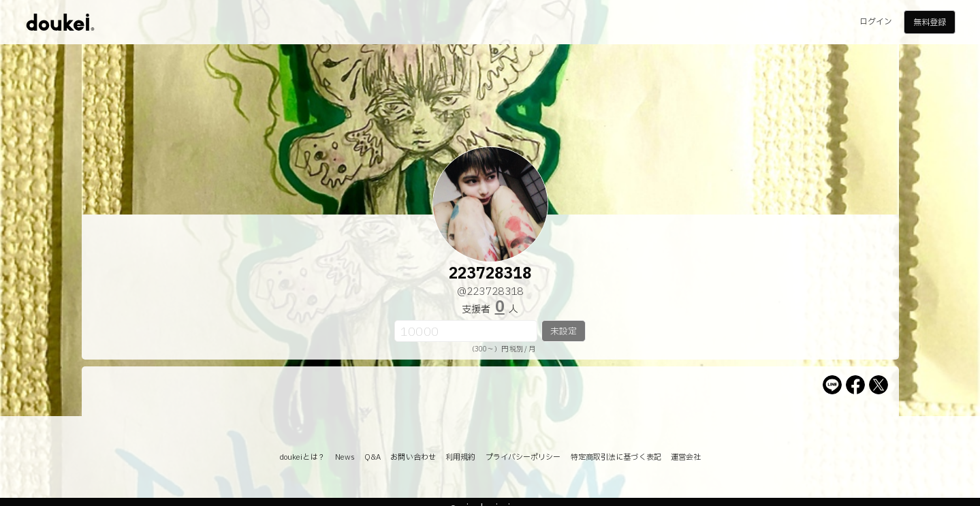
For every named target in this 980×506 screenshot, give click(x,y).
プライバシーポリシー (523, 457)
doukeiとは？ (302, 457)
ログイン (876, 22)
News (345, 457)
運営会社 (686, 457)
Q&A (373, 457)
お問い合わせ (413, 457)
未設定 (564, 332)
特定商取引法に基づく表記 (616, 457)
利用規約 (460, 457)
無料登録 (930, 22)
